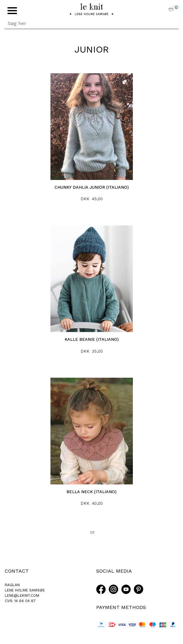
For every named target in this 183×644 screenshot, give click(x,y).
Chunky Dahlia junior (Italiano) (92, 187)
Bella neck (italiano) (91, 492)
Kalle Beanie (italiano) (92, 339)
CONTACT (17, 571)
